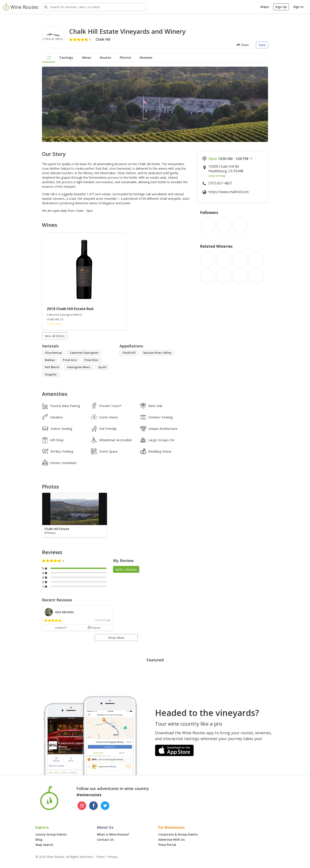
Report (94, 628)
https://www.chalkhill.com (229, 192)
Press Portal (167, 845)
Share (243, 45)
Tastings (66, 57)
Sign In (298, 7)
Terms (100, 857)
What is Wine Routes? (113, 834)
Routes (105, 57)
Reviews (146, 57)
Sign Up (281, 7)
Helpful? (61, 628)
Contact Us (105, 840)
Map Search (44, 845)
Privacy (113, 857)
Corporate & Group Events (178, 834)
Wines (87, 57)
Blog (39, 840)
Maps (265, 7)
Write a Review (126, 569)
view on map (217, 176)
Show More (116, 637)
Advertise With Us (171, 840)
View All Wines (55, 336)
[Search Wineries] (94, 7)
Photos (125, 57)
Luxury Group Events (51, 834)
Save (262, 45)
